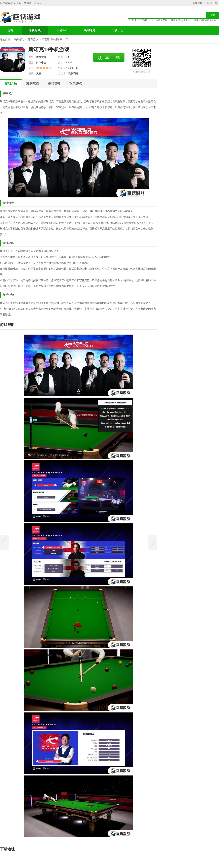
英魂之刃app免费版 (180, 20)
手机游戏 (35, 31)
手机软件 (62, 31)
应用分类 (212, 3)
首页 (10, 31)
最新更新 (197, 3)
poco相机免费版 (159, 20)
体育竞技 (33, 39)
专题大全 (118, 31)
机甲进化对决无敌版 (138, 20)
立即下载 (109, 57)
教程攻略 (90, 31)
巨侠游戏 (19, 39)
